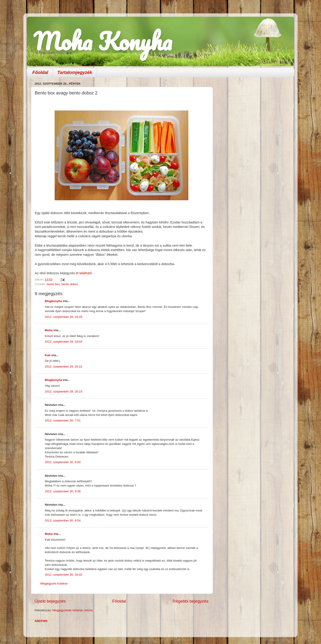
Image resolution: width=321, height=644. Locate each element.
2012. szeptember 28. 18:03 (64, 342)
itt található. (84, 273)
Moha (49, 330)
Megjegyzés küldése (54, 584)
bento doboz (70, 284)
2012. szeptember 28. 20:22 (64, 367)
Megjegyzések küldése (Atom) (73, 610)
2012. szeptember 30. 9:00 (63, 462)
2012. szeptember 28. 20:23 (64, 392)
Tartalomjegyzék (75, 72)
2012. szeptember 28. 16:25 (64, 317)
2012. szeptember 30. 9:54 (63, 520)
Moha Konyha (103, 41)
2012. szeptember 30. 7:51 (63, 420)
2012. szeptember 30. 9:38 (63, 491)
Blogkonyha (53, 301)
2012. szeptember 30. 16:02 (64, 575)
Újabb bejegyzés (50, 601)
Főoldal (40, 72)
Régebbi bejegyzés (190, 601)
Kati (48, 355)
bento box (53, 284)
